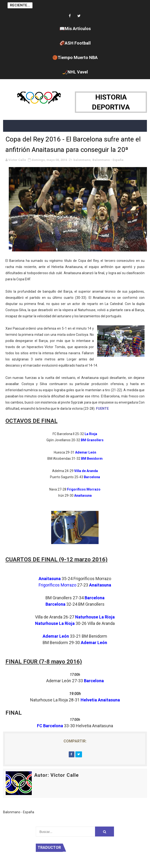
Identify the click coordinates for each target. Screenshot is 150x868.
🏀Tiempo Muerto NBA (75, 57)
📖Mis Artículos (75, 29)
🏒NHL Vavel (75, 72)
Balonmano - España (108, 160)
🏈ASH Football (75, 43)
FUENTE (102, 409)
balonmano (82, 160)
